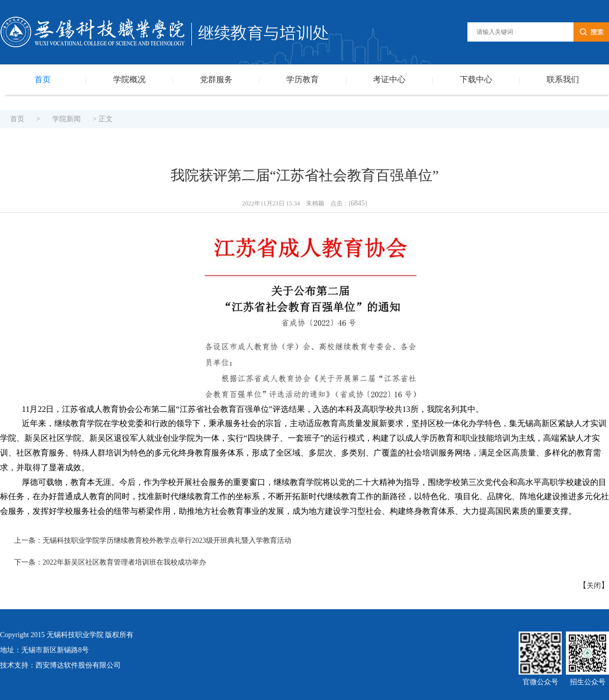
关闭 (594, 586)
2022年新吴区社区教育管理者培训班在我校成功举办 (124, 562)
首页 (43, 79)
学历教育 (302, 79)
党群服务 (216, 79)
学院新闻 (66, 119)
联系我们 (563, 79)
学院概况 (129, 79)
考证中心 (389, 79)
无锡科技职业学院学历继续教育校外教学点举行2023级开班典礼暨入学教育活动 (167, 540)
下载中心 (476, 79)
